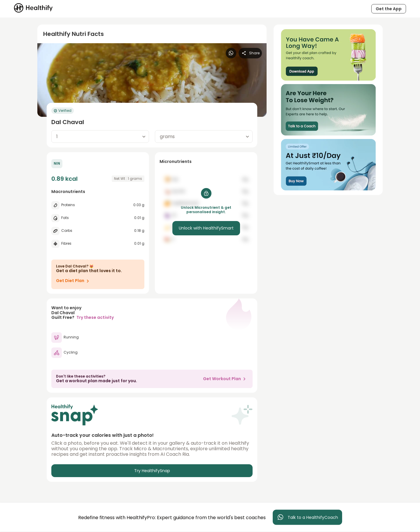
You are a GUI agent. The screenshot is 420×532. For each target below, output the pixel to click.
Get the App (389, 9)
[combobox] (100, 137)
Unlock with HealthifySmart (206, 228)
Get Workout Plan (225, 379)
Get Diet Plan (74, 281)
